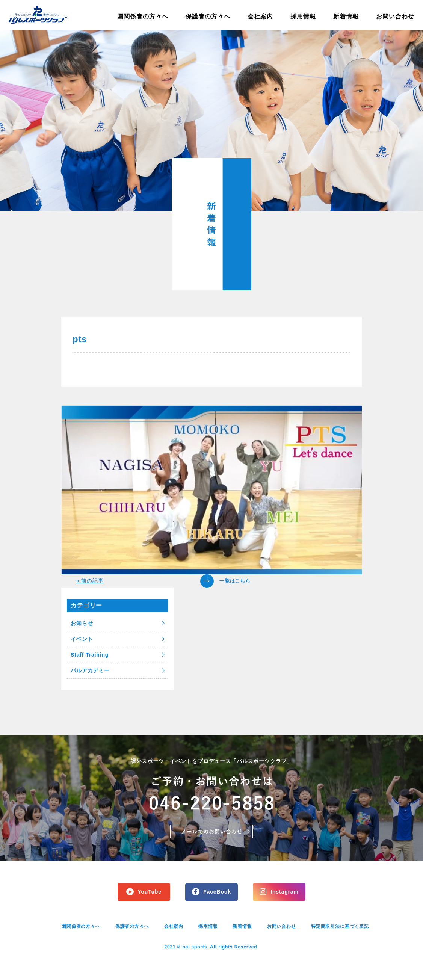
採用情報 (303, 16)
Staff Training (90, 655)
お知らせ (82, 623)
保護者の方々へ (208, 16)
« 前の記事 (90, 581)
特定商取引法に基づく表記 (340, 926)
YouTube (150, 892)
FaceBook (217, 892)
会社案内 (260, 16)
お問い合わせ (395, 16)
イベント (82, 639)
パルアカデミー (90, 670)
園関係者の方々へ (143, 16)
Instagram (284, 892)
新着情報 (346, 16)
